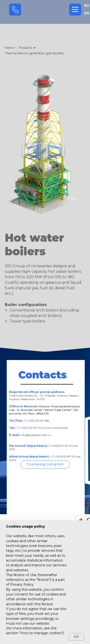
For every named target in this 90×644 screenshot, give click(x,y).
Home (9, 48)
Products (25, 48)
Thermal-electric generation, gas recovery (34, 53)
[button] (45, 464)
